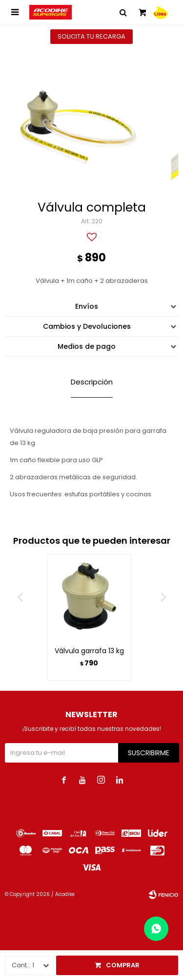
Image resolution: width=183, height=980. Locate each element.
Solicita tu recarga (91, 36)
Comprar (123, 965)
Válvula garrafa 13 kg (89, 651)
